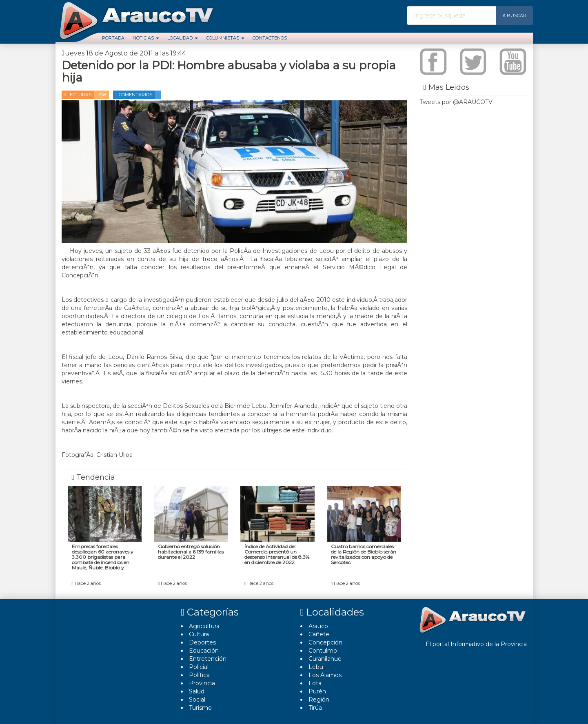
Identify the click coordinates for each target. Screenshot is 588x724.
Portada (113, 38)
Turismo (200, 708)
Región (319, 700)
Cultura (199, 634)
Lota (315, 683)
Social (197, 700)
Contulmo (323, 651)
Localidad (183, 38)
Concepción (325, 642)
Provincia (202, 683)
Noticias (146, 38)
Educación (204, 651)
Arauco (318, 626)
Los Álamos (325, 675)
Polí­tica (199, 675)
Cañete (319, 634)
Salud (197, 691)
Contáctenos (270, 38)
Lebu (316, 667)
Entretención (208, 659)
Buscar (514, 15)
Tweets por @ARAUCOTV (456, 102)
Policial (199, 667)
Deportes (202, 642)
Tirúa (315, 708)
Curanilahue (325, 659)
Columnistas (225, 38)
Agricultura (204, 626)
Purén (317, 691)
